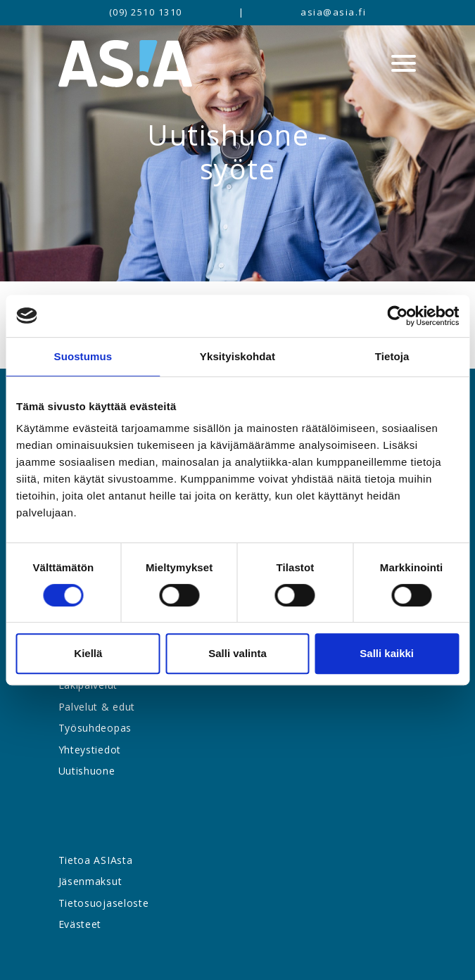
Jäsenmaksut (90, 881)
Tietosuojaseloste (104, 903)
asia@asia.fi (333, 12)
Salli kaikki (387, 653)
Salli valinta (237, 653)
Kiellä (88, 653)
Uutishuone (87, 771)
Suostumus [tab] (83, 356)
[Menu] (404, 63)
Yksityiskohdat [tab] (237, 356)
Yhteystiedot (90, 750)
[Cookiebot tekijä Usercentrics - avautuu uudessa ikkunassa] (397, 316)
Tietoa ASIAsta (96, 860)
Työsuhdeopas (95, 728)
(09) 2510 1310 (146, 12)
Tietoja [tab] (392, 356)
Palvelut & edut (97, 707)
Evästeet (80, 924)
